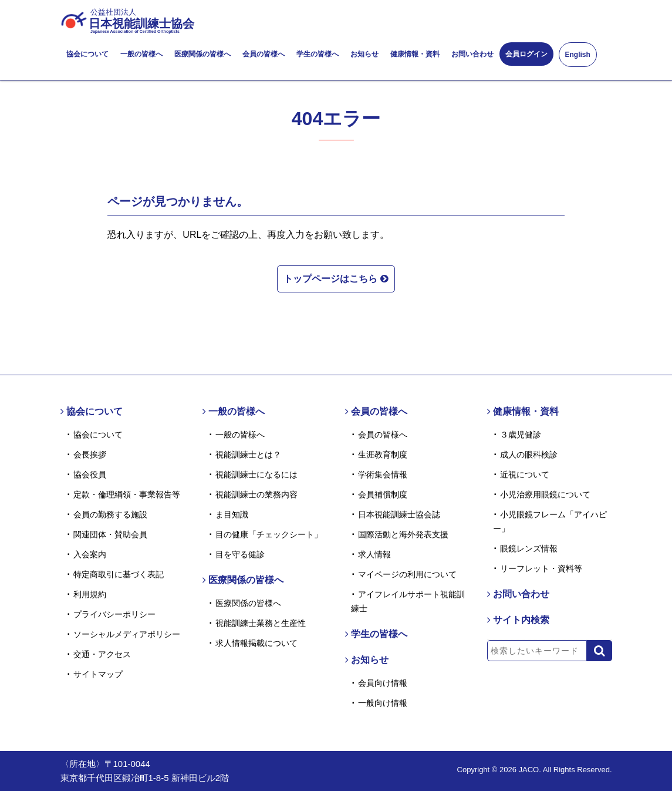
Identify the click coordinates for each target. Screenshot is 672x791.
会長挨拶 (90, 455)
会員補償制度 (383, 494)
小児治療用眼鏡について (545, 494)
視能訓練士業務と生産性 (261, 623)
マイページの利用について (407, 574)
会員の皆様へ (264, 54)
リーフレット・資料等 (541, 568)
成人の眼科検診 (529, 455)
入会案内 (90, 554)
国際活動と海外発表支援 (403, 534)
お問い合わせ (472, 54)
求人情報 (374, 554)
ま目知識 (232, 514)
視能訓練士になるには (256, 474)
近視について (525, 474)
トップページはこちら (336, 277)
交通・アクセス (102, 654)
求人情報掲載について (256, 643)
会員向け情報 (383, 683)
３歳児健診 (521, 435)
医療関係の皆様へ (202, 54)
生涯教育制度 (383, 455)
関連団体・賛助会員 (110, 534)
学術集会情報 (383, 474)
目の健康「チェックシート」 (269, 534)
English (578, 55)
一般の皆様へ (141, 54)
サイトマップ (98, 674)
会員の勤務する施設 (110, 514)
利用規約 (90, 594)
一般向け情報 (383, 703)
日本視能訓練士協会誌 (399, 514)
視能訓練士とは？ (248, 455)
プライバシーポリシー (114, 614)
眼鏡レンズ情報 (529, 548)
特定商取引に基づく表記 (119, 574)
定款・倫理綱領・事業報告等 (127, 494)
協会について (87, 54)
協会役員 (90, 474)
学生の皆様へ (318, 54)
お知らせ (364, 54)
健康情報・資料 (415, 54)
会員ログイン (526, 54)
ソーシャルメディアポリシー (127, 634)
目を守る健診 (240, 554)
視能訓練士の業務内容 (256, 494)
